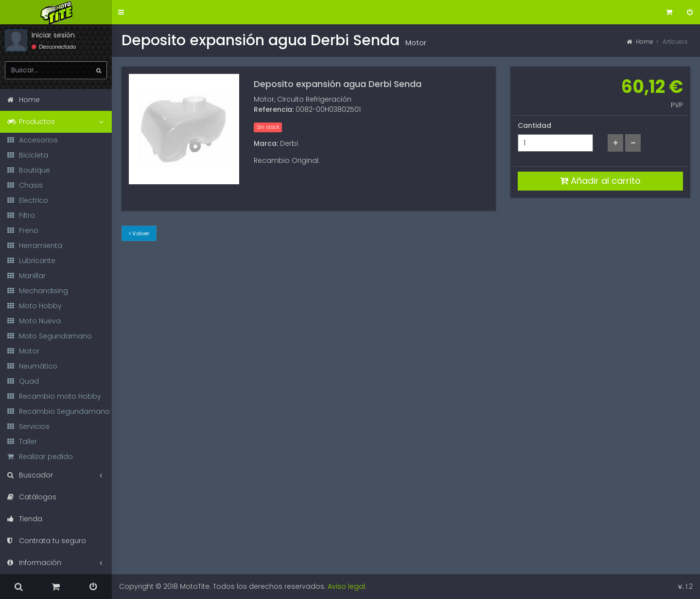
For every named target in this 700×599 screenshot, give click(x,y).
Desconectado (54, 47)
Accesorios (33, 140)
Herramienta (35, 246)
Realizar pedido (40, 457)
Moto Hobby (35, 306)
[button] (121, 12)
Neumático (32, 366)
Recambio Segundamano (59, 411)
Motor (23, 351)
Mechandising (38, 291)
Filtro (21, 215)
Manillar (26, 276)
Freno (23, 230)
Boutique (29, 170)
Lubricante (31, 261)
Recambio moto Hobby (54, 396)
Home (640, 42)
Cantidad (534, 125)
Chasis (25, 185)
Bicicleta (28, 155)
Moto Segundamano (50, 336)
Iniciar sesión (53, 35)
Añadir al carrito (600, 181)
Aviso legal (346, 586)
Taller (22, 441)
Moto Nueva (34, 321)
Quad (23, 381)
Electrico (28, 200)
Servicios (28, 426)
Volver (139, 233)
